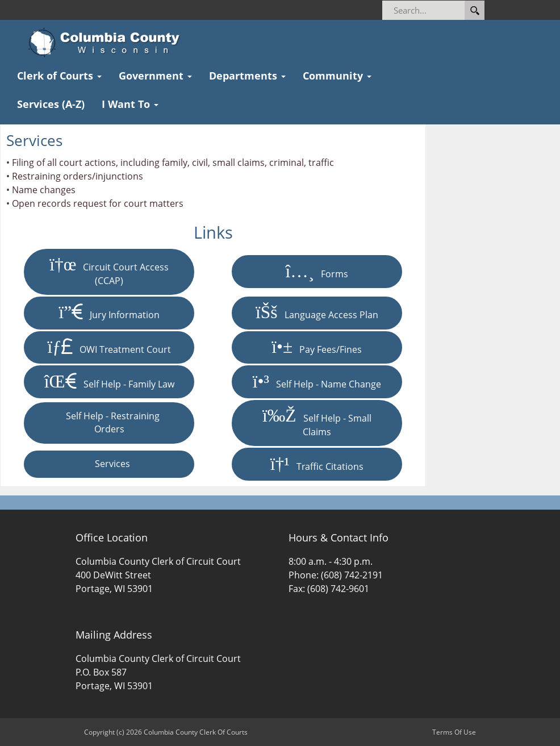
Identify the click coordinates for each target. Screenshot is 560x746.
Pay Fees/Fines (317, 347)
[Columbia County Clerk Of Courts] (108, 43)
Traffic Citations (317, 464)
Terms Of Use (454, 732)
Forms (317, 272)
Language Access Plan (317, 312)
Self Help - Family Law (109, 382)
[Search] (459, 10)
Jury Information (109, 312)
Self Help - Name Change (317, 382)
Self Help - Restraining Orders (109, 423)
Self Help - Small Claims (317, 422)
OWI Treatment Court (109, 347)
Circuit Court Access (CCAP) (109, 271)
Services (109, 464)
